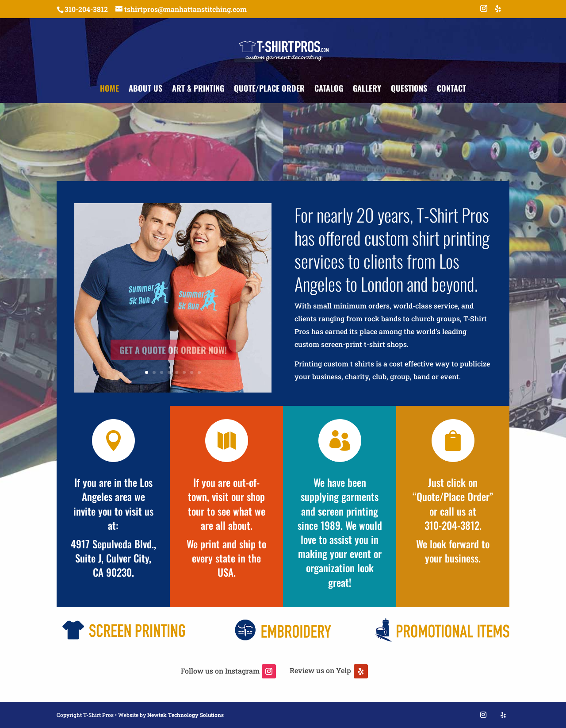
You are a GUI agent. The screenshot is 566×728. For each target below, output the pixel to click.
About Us (145, 89)
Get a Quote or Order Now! (173, 358)
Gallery (367, 89)
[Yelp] (498, 11)
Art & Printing (198, 89)
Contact (451, 89)
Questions (409, 89)
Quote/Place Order (269, 89)
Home (109, 89)
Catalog (329, 89)
